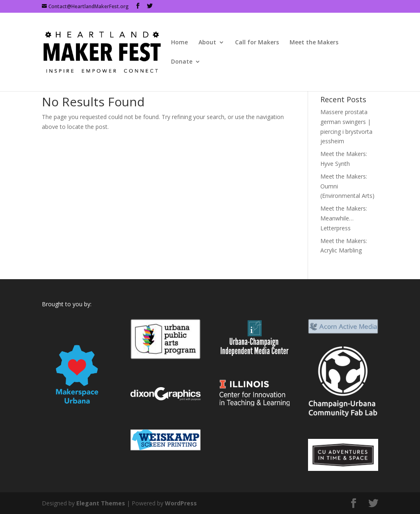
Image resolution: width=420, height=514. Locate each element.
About (207, 43)
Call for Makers (257, 43)
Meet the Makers (314, 43)
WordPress (181, 503)
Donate (182, 62)
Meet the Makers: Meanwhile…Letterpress (344, 218)
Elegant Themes (101, 503)
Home (179, 43)
